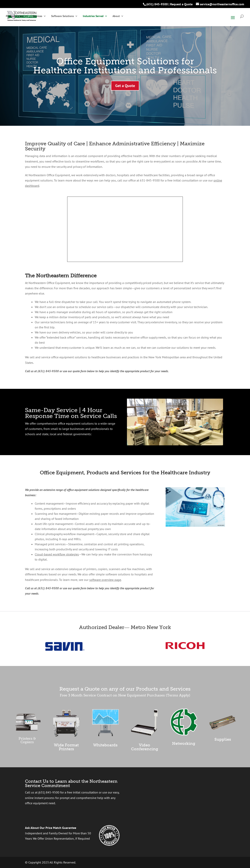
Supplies (223, 739)
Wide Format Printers (66, 747)
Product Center (15, 16)
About (116, 16)
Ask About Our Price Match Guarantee (51, 828)
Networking (184, 743)
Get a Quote (125, 86)
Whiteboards (105, 745)
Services (37, 16)
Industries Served (93, 16)
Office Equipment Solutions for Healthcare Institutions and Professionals (125, 66)
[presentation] (170, 799)
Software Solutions (62, 16)
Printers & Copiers (27, 740)
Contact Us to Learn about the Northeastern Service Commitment (71, 783)
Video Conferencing (145, 747)
